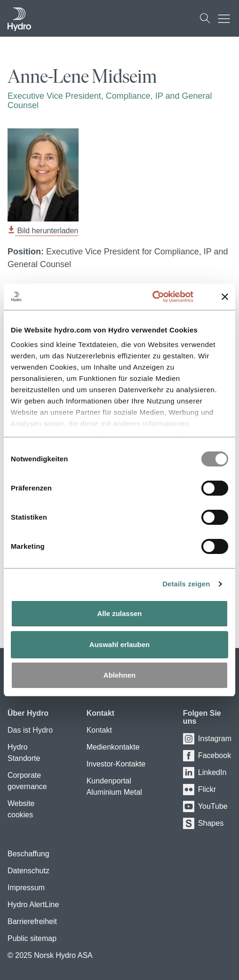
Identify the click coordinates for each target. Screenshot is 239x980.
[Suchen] (205, 18)
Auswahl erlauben (119, 644)
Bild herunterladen (43, 230)
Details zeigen (186, 584)
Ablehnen (119, 675)
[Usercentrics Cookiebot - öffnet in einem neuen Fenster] (163, 297)
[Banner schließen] (225, 297)
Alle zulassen (119, 613)
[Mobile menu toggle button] (226, 18)
